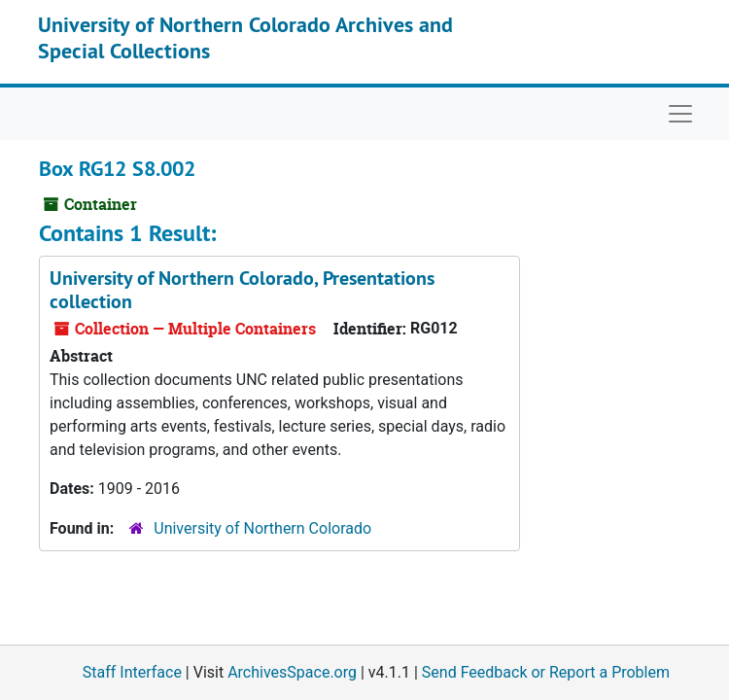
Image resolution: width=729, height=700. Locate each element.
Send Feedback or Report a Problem (546, 672)
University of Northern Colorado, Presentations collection (242, 290)
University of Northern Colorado (262, 528)
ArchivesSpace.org (292, 672)
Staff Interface (132, 672)
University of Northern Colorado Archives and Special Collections (245, 37)
